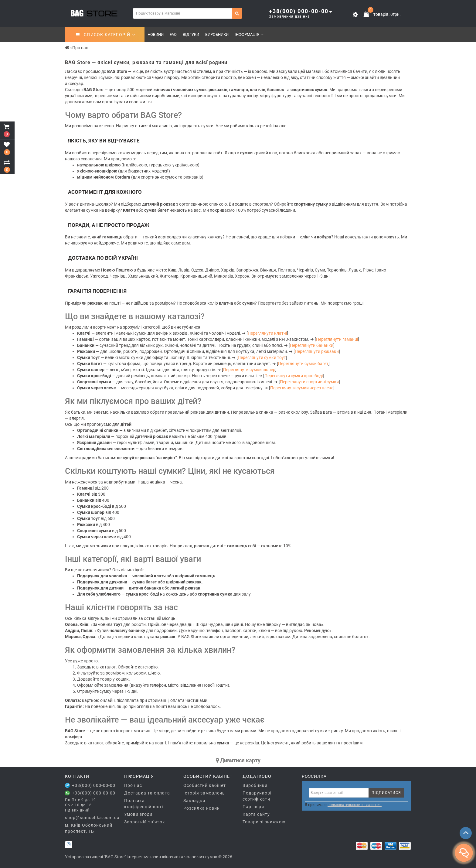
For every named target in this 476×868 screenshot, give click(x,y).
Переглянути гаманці (337, 339)
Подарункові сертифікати (257, 796)
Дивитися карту (238, 760)
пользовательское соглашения (355, 805)
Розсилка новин (202, 808)
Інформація (249, 34)
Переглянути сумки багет (303, 364)
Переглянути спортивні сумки (309, 382)
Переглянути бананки (312, 345)
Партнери (253, 807)
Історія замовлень (204, 793)
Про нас (133, 785)
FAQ (173, 34)
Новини (156, 34)
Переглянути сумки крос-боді (294, 376)
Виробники (217, 34)
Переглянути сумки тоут (262, 357)
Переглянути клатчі (267, 333)
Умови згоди (138, 814)
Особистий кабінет (205, 785)
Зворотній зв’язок (145, 822)
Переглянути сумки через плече (302, 388)
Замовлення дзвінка (289, 16)
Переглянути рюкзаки (317, 351)
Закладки (194, 801)
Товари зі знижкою (264, 822)
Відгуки (191, 34)
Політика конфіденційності (144, 804)
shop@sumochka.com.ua (90, 818)
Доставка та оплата (147, 793)
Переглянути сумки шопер (249, 370)
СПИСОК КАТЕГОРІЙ (105, 35)
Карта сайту (256, 814)
